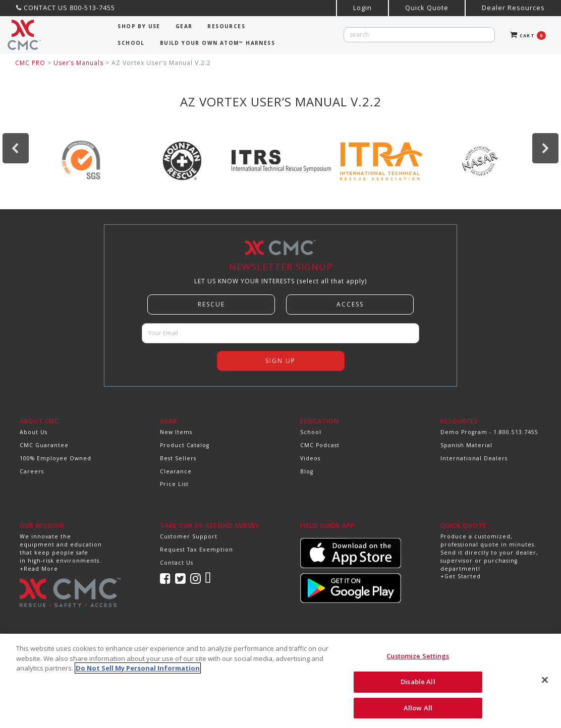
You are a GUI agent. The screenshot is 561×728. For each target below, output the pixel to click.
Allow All (418, 714)
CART (528, 36)
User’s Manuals (78, 63)
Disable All (418, 688)
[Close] (545, 687)
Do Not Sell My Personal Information (138, 675)
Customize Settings (418, 662)
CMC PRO (30, 63)
